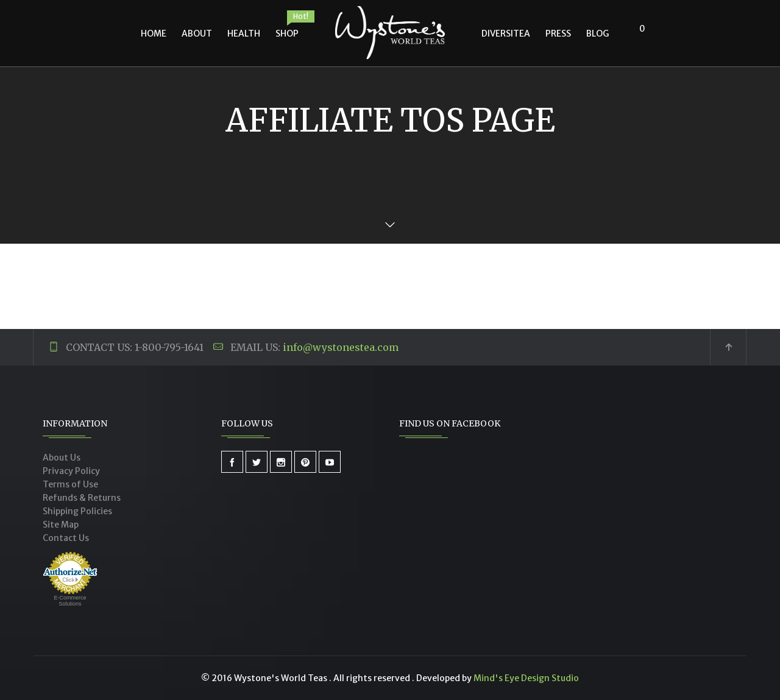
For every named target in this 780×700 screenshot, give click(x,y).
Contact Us (66, 538)
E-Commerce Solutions (70, 601)
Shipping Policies (77, 511)
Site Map (61, 525)
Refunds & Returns (82, 498)
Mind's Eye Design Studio (526, 678)
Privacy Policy (71, 471)
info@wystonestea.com (341, 347)
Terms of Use (70, 484)
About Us (62, 458)
